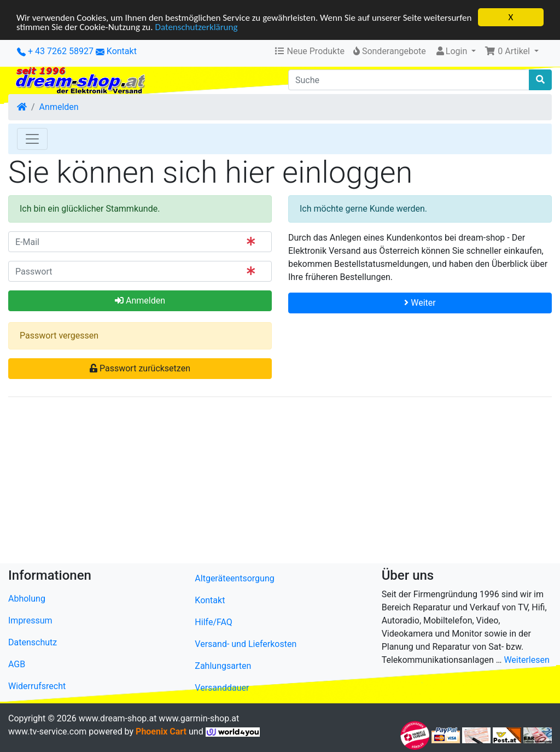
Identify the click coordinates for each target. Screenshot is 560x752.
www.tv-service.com (47, 731)
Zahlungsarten (223, 666)
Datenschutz (33, 642)
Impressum (30, 620)
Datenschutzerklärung (196, 27)
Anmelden (59, 107)
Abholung (27, 599)
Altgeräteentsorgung (234, 578)
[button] (512, 51)
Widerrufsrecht (37, 686)
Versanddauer (222, 688)
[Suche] (409, 80)
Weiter (420, 303)
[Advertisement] (280, 482)
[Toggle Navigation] (32, 139)
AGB (17, 664)
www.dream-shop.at (118, 718)
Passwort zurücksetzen (140, 368)
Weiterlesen (526, 660)
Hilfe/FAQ (214, 622)
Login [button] (452, 51)
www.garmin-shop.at (199, 718)
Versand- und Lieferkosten (246, 644)
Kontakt (122, 51)
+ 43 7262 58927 (55, 51)
